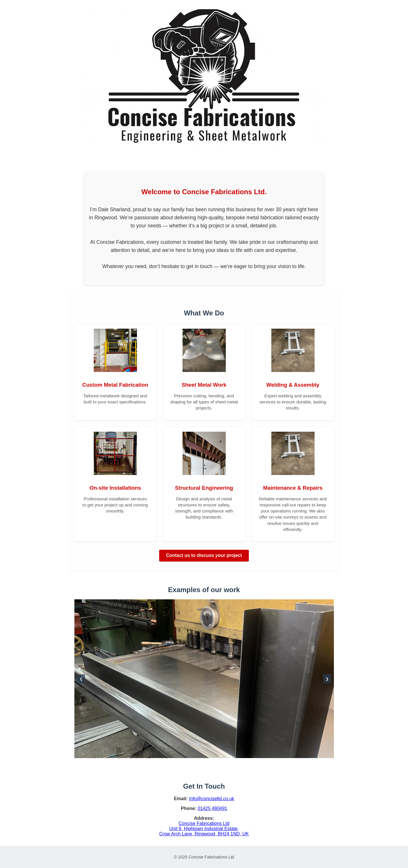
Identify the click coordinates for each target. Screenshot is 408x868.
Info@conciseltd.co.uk (211, 799)
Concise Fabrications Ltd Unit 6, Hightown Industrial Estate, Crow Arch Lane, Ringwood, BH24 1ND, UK (204, 829)
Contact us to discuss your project (204, 555)
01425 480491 (213, 808)
